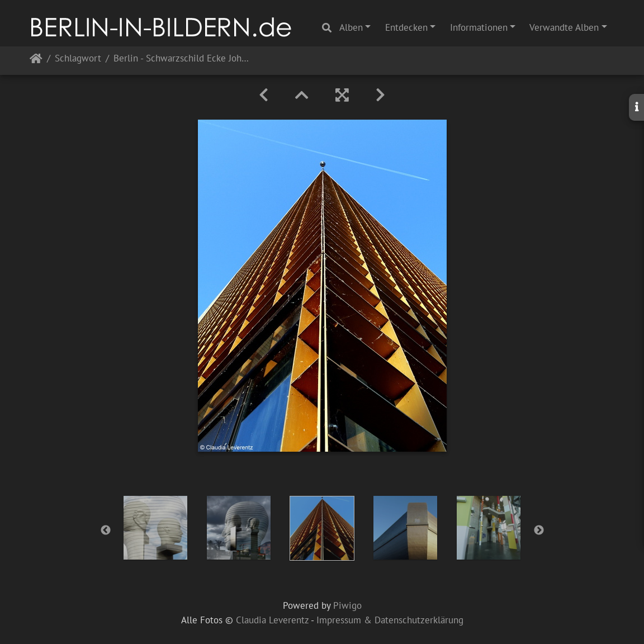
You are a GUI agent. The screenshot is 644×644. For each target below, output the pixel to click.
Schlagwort (78, 59)
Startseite (36, 61)
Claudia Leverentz (272, 620)
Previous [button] (106, 531)
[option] (156, 528)
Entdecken (406, 27)
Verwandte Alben (564, 27)
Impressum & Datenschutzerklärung (390, 620)
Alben (351, 27)
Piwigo (347, 605)
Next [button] (539, 531)
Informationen (479, 27)
